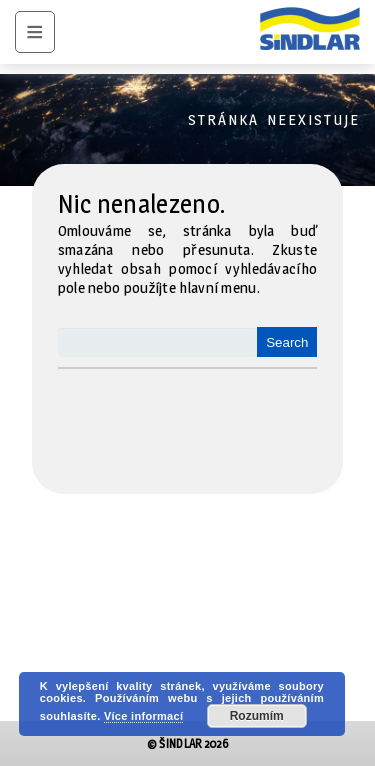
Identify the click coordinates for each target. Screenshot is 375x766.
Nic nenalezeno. (142, 204)
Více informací (143, 716)
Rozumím (257, 716)
